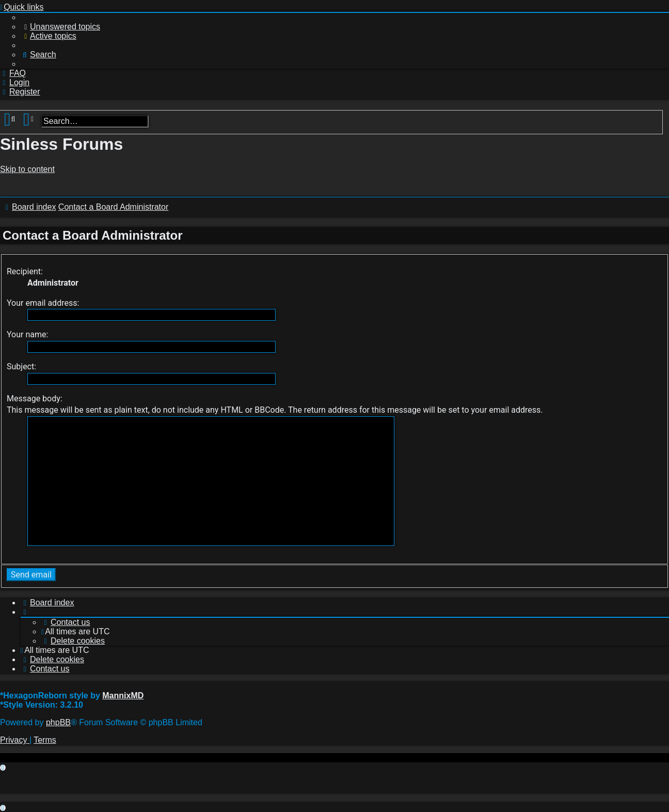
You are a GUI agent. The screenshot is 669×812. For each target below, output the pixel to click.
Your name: (27, 334)
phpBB (58, 722)
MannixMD (123, 696)
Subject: (21, 366)
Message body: (35, 399)
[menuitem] (60, 27)
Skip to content (27, 169)
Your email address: (43, 303)
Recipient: (25, 271)
